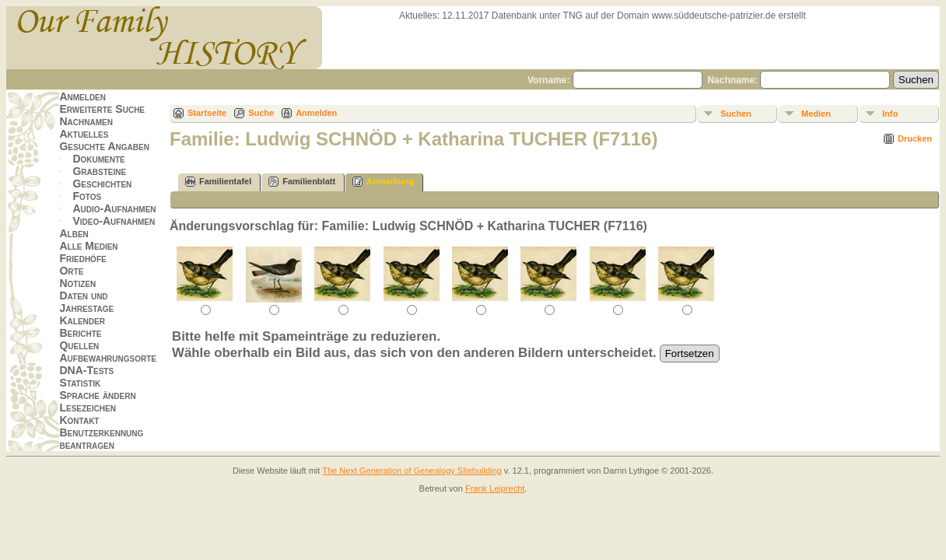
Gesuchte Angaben (104, 146)
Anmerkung (383, 182)
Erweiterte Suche (102, 109)
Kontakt (79, 420)
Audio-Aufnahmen (114, 208)
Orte (71, 271)
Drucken (915, 138)
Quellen (79, 345)
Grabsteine (99, 171)
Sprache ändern (97, 395)
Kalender (82, 320)
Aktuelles (84, 134)
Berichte (80, 333)
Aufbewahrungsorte (108, 358)
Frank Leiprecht (495, 488)
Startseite (207, 113)
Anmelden (82, 96)
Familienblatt (302, 182)
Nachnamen (86, 121)
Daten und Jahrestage (86, 302)
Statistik (80, 383)
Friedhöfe (82, 258)
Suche (261, 113)
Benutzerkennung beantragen (101, 439)
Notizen (77, 283)
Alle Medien (88, 246)
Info (890, 114)
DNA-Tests (86, 370)
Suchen (736, 114)
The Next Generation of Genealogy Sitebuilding (412, 471)
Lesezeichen (87, 408)
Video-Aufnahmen (114, 221)
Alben (74, 233)
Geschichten (102, 184)
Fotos (87, 196)
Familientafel (218, 182)
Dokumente (98, 159)
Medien (816, 114)
